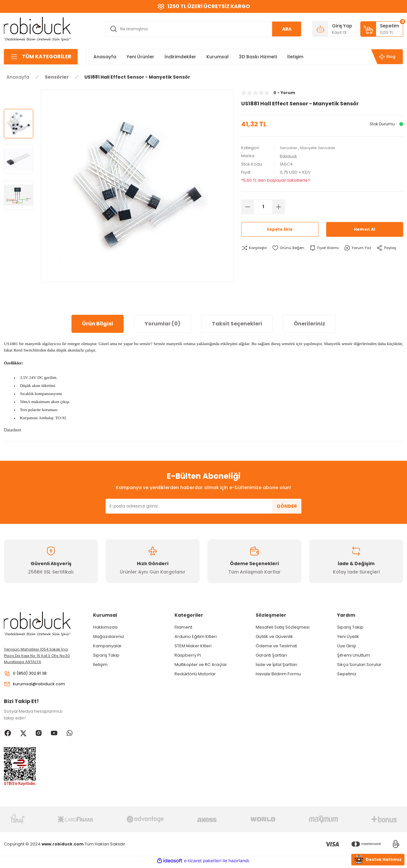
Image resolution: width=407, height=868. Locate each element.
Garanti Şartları (271, 655)
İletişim (100, 665)
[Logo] (37, 29)
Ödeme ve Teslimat (276, 646)
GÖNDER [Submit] (287, 506)
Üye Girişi (347, 646)
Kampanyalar (107, 646)
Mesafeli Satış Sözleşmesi (283, 627)
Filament (183, 627)
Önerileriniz (309, 324)
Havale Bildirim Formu (278, 674)
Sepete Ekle (280, 229)
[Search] (203, 29)
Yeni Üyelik (348, 637)
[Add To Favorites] (292, 248)
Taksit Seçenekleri (237, 324)
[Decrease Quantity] (248, 207)
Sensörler (290, 148)
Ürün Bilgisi (98, 324)
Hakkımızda (105, 627)
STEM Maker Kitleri (193, 646)
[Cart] (382, 29)
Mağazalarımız (109, 637)
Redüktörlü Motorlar (195, 674)
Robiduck (290, 156)
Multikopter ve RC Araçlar (201, 665)
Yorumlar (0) (162, 324)
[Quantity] (263, 207)
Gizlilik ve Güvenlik (274, 637)
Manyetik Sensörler (323, 148)
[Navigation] (41, 57)
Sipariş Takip (106, 655)
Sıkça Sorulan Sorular (359, 665)
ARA (287, 29)
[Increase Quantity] (279, 207)
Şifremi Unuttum (354, 655)
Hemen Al (364, 229)
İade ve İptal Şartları (276, 665)
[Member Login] (334, 29)
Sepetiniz (347, 674)
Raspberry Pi (188, 655)
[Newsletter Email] (203, 506)
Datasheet (13, 430)
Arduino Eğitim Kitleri (196, 637)
